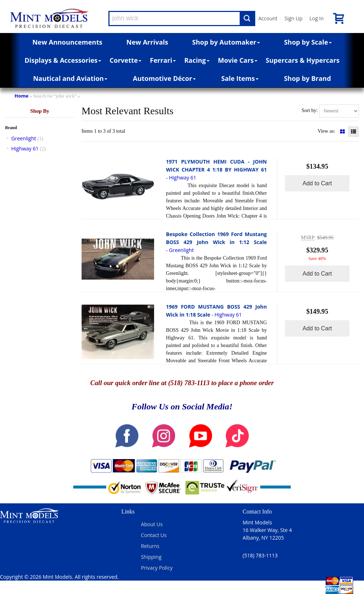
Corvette (125, 60)
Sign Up (293, 18)
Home (21, 96)
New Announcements (67, 42)
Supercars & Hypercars (303, 60)
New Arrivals (147, 42)
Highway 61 (25, 148)
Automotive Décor (164, 78)
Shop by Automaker (226, 42)
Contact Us (154, 535)
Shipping (151, 557)
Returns (150, 546)
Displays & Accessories (63, 60)
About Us (152, 524)
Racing (197, 60)
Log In (316, 18)
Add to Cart (317, 183)
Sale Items (240, 78)
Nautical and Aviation (70, 78)
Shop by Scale (308, 42)
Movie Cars (238, 60)
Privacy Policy (157, 568)
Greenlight (24, 138)
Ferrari (163, 60)
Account (268, 18)
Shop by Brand (307, 78)
